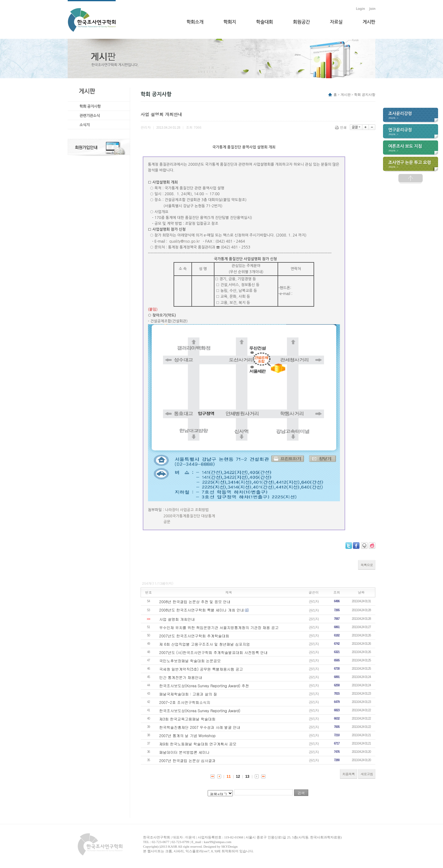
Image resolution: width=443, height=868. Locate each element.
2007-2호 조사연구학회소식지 (185, 702)
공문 (167, 522)
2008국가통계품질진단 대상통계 (189, 516)
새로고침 (367, 774)
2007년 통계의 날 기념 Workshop (188, 735)
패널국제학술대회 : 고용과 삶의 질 (188, 694)
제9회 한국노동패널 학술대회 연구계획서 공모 (198, 744)
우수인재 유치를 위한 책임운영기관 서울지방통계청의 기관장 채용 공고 (219, 627)
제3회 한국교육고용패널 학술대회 (188, 719)
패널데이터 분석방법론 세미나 (185, 752)
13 (247, 777)
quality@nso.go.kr (184, 241)
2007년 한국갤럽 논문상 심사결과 (188, 760)
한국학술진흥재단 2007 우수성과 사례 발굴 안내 (200, 727)
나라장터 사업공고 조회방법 (187, 510)
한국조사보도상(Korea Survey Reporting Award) (200, 711)
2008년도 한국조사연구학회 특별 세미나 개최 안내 (202, 610)
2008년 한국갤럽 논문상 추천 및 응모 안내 (195, 602)
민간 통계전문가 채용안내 (181, 677)
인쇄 (341, 127)
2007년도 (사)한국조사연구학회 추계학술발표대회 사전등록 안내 (214, 652)
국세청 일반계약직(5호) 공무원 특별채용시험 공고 (201, 669)
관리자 (314, 601)
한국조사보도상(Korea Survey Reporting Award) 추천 (204, 686)
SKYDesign (229, 846)
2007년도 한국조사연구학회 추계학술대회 (194, 636)
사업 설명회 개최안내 (177, 619)
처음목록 (349, 774)
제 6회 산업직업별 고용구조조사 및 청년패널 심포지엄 (205, 644)
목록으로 (367, 565)
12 (238, 777)
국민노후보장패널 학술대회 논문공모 (190, 661)
